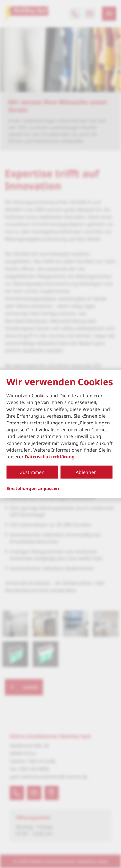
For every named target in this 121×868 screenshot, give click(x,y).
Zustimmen (32, 472)
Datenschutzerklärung (50, 457)
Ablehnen (86, 472)
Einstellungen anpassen (33, 489)
